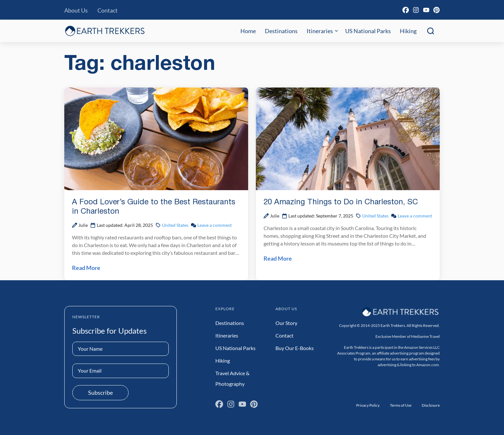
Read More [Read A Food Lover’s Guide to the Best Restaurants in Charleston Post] (86, 268)
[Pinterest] (437, 10)
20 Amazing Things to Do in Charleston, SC (341, 202)
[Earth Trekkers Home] (105, 31)
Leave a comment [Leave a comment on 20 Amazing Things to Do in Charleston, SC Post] (415, 216)
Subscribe (100, 393)
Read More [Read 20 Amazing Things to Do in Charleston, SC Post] (278, 258)
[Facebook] (406, 10)
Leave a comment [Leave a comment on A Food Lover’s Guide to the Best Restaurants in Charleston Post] (215, 225)
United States (175, 225)
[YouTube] (426, 10)
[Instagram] (416, 10)
